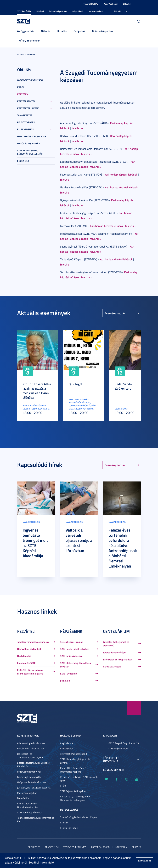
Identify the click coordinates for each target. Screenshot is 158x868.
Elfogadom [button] (144, 861)
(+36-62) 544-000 (118, 748)
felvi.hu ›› (77, 128)
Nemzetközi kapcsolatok (32, 136)
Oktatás (46, 31)
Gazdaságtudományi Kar (29, 777)
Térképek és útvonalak (111, 759)
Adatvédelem (111, 4)
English (127, 4)
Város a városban (112, 667)
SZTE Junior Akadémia (71, 656)
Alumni (117, 11)
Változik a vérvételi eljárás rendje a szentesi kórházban (79, 540)
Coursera (23, 161)
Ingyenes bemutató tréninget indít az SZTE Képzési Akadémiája (35, 543)
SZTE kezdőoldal (24, 11)
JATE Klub (65, 681)
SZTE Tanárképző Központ (30, 812)
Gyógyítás (79, 31)
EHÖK (63, 786)
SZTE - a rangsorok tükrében (75, 649)
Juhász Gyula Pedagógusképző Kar (34, 788)
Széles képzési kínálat (71, 642)
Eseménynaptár (115, 313)
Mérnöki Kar (23, 798)
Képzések (31, 54)
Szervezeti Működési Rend (73, 754)
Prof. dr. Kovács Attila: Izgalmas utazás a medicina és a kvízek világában (37, 391)
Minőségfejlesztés (29, 143)
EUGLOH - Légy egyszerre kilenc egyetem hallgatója (30, 672)
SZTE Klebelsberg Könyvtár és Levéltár (30, 152)
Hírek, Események (30, 40)
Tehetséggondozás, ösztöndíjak (33, 642)
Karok (21, 87)
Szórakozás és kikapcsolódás (118, 659)
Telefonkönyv (91, 4)
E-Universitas (25, 129)
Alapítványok (67, 743)
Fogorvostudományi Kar (29, 772)
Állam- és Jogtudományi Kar (31, 743)
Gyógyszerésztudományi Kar (32, 782)
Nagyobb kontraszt (139, 4)
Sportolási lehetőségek (115, 652)
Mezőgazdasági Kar (27, 793)
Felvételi (40, 11)
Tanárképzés (25, 115)
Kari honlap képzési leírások (121, 174)
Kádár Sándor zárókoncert (124, 386)
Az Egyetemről (26, 31)
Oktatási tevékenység (30, 80)
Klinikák (64, 822)
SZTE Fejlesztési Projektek (73, 791)
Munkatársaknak (96, 11)
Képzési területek (28, 108)
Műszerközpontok (103, 31)
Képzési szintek (26, 101)
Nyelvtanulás (24, 656)
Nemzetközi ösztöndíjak (29, 649)
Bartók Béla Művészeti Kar (31, 748)
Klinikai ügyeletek (69, 828)
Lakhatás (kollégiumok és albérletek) (116, 644)
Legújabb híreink (31, 522)
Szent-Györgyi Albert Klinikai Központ (79, 817)
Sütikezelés (34, 847)
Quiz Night (75, 384)
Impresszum (121, 847)
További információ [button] (41, 863)
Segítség (136, 847)
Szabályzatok (67, 748)
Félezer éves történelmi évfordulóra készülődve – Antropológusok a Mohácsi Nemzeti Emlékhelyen (123, 548)
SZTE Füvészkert (69, 674)
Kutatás (62, 31)
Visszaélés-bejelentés (75, 847)
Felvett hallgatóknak (58, 11)
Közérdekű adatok (101, 847)
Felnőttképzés (26, 122)
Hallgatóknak (78, 11)
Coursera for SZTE (26, 663)
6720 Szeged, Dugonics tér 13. (124, 743)
